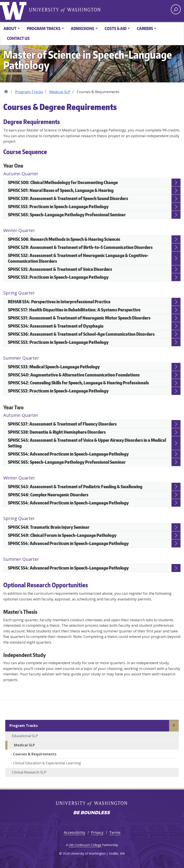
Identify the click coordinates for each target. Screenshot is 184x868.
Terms (115, 832)
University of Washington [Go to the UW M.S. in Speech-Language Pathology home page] (14, 10)
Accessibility (75, 832)
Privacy (97, 832)
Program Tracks (29, 92)
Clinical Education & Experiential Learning (47, 763)
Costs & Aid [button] (116, 28)
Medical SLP (60, 92)
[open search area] (176, 9)
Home (6, 90)
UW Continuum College (85, 845)
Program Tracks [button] (44, 28)
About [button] (10, 28)
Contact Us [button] (18, 38)
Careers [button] (145, 28)
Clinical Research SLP (29, 772)
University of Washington (65, 10)
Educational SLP (25, 736)
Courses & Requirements (35, 754)
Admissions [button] (83, 28)
